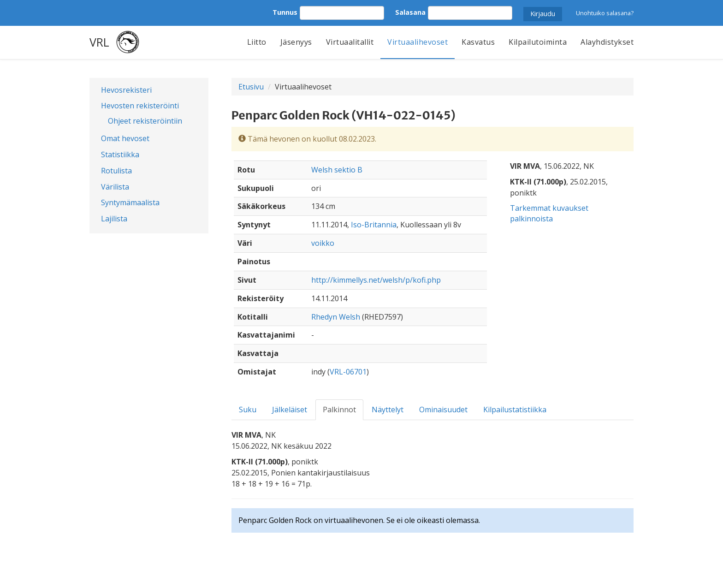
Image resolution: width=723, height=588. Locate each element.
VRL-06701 (348, 372)
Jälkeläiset (290, 410)
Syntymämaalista (130, 202)
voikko (323, 243)
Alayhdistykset (607, 42)
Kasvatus (478, 42)
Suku (248, 410)
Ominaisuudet (443, 410)
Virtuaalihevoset (418, 42)
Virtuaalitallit (350, 42)
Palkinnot (339, 410)
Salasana (410, 12)
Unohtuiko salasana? (605, 13)
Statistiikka (120, 154)
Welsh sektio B (337, 170)
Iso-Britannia (374, 225)
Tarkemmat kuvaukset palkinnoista (549, 213)
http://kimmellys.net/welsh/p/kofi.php (376, 280)
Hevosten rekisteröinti (140, 106)
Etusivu (251, 87)
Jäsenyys (296, 42)
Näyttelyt (388, 410)
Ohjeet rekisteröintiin (145, 121)
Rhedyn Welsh (336, 317)
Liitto (257, 42)
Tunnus (285, 12)
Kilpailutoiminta (538, 42)
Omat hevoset (125, 138)
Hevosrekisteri (126, 90)
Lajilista (114, 219)
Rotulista (116, 171)
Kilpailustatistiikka (515, 410)
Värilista (115, 187)
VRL (99, 42)
